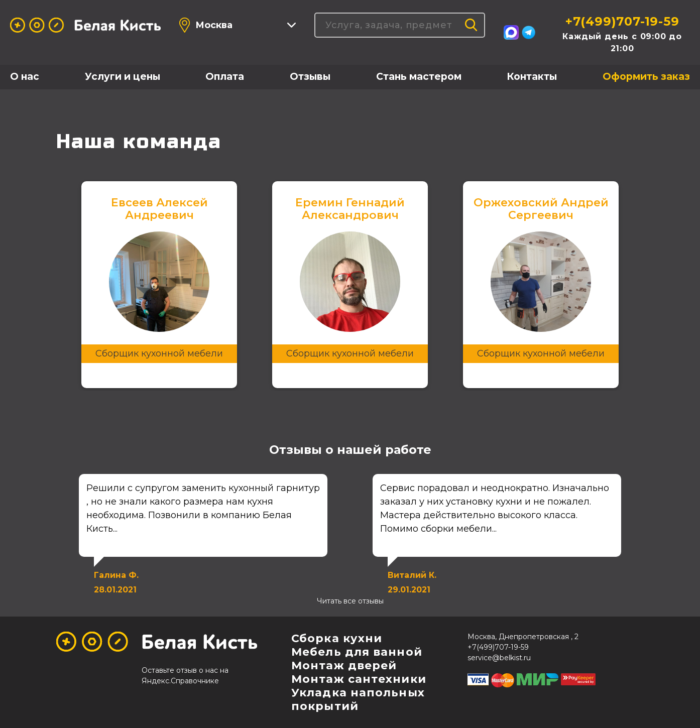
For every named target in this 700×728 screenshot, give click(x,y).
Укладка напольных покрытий (358, 699)
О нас (25, 77)
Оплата (225, 77)
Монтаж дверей (344, 665)
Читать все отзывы (350, 601)
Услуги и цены (123, 77)
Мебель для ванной (357, 652)
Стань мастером (419, 77)
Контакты (532, 77)
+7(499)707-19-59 (622, 21)
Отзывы (310, 77)
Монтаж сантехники (359, 679)
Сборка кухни (337, 638)
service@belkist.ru (499, 658)
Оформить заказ (646, 77)
